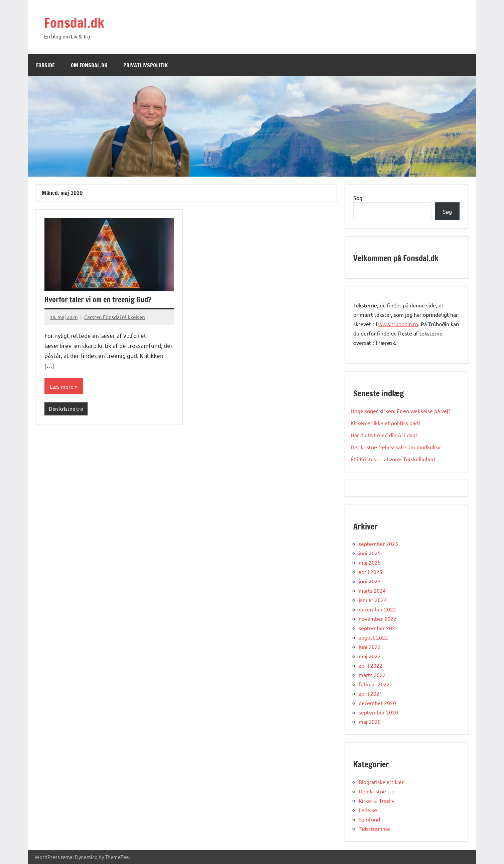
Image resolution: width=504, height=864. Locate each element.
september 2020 (378, 712)
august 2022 (373, 637)
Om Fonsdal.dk (89, 65)
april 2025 (370, 572)
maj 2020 (370, 722)
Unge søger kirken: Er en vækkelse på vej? (401, 411)
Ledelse (368, 810)
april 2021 (370, 693)
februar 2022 (374, 684)
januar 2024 (373, 600)
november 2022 (377, 618)
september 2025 (378, 544)
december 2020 (377, 703)
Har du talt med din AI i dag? (385, 435)
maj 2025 (370, 562)
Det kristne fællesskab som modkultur (397, 447)
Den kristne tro (66, 409)
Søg (358, 198)
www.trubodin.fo (398, 324)
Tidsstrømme (374, 829)
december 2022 (377, 609)
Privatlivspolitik (146, 65)
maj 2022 (370, 656)
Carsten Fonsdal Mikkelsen (115, 317)
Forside (45, 65)
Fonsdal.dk (74, 23)
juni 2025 (370, 553)
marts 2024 (372, 590)
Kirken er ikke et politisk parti (386, 423)
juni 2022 (370, 647)
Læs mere (62, 386)
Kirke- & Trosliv (376, 800)
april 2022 (370, 665)
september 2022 (378, 628)
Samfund (369, 819)
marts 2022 (372, 675)
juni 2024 (370, 581)
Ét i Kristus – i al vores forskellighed (393, 459)
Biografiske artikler (381, 782)
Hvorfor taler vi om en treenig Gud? (98, 300)
